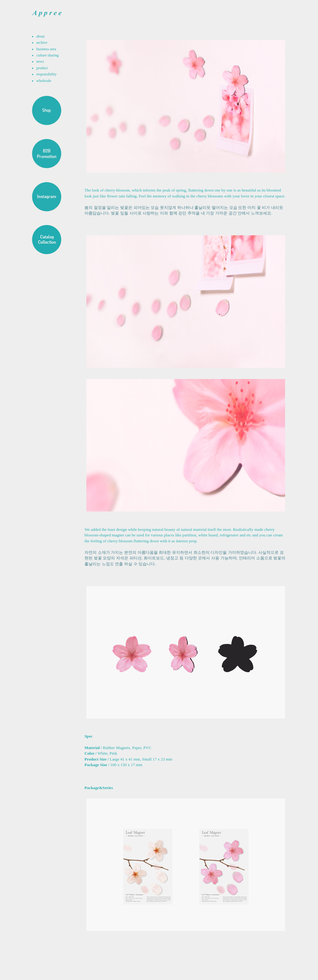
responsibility (46, 74)
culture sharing (48, 55)
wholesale (44, 81)
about (41, 36)
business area (46, 49)
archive (42, 43)
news (40, 61)
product (42, 68)
